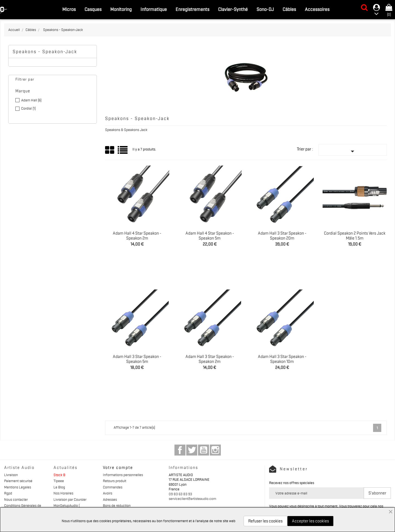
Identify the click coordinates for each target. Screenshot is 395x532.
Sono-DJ (265, 9)
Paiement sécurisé (18, 481)
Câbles (289, 9)
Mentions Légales (18, 487)
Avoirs (108, 493)
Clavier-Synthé (233, 9)
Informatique (154, 9)
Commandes (113, 487)
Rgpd (8, 493)
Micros (69, 9)
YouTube (204, 450)
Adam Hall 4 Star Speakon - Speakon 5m (210, 236)
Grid (110, 150)
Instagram (215, 450)
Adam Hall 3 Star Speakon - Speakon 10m (282, 359)
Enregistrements (192, 9)
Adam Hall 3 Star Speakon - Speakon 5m (137, 359)
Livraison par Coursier (70, 499)
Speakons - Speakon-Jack (45, 52)
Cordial (28, 108)
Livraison (11, 475)
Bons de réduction (117, 505)
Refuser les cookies (265, 521)
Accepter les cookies (310, 521)
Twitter (192, 450)
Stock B (59, 475)
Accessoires (317, 9)
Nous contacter (16, 499)
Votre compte (118, 468)
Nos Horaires (63, 493)
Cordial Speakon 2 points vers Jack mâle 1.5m (355, 236)
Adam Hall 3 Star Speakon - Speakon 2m (210, 359)
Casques (93, 9)
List (123, 152)
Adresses (110, 499)
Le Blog (59, 487)
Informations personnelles (123, 475)
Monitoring (121, 9)
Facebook (180, 450)
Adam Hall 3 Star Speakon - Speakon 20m (282, 236)
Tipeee (59, 481)
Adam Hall (31, 100)
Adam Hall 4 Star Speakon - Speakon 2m (137, 236)
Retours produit (115, 481)
